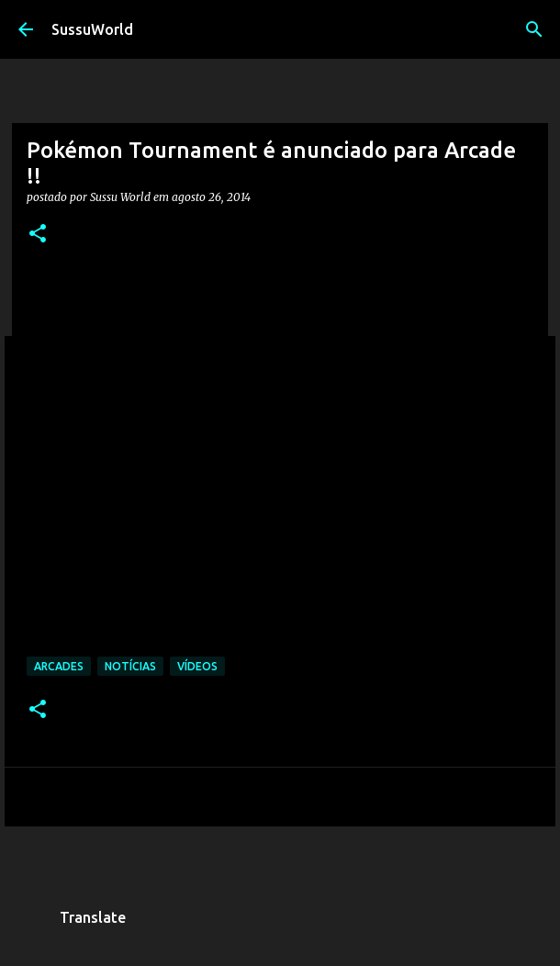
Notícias (130, 666)
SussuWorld (92, 29)
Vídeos (197, 666)
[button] (38, 235)
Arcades (59, 666)
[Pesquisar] (534, 29)
